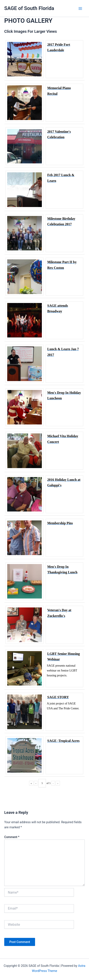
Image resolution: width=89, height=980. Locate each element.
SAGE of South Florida (29, 8)
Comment (12, 837)
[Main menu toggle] (80, 9)
